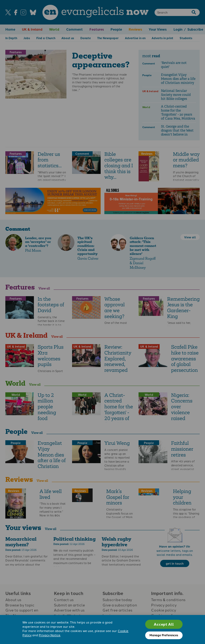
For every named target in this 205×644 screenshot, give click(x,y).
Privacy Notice (50, 635)
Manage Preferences (164, 635)
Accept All (164, 624)
